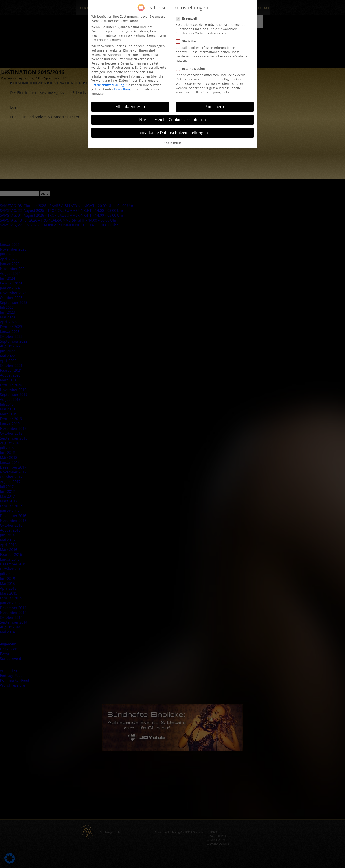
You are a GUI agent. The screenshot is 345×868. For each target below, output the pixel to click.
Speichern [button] (215, 103)
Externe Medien (192, 66)
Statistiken (188, 39)
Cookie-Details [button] (173, 140)
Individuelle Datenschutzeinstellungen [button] (173, 129)
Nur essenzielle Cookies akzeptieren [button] (172, 116)
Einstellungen (124, 86)
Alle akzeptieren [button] (130, 103)
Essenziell (188, 16)
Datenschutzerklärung (108, 82)
